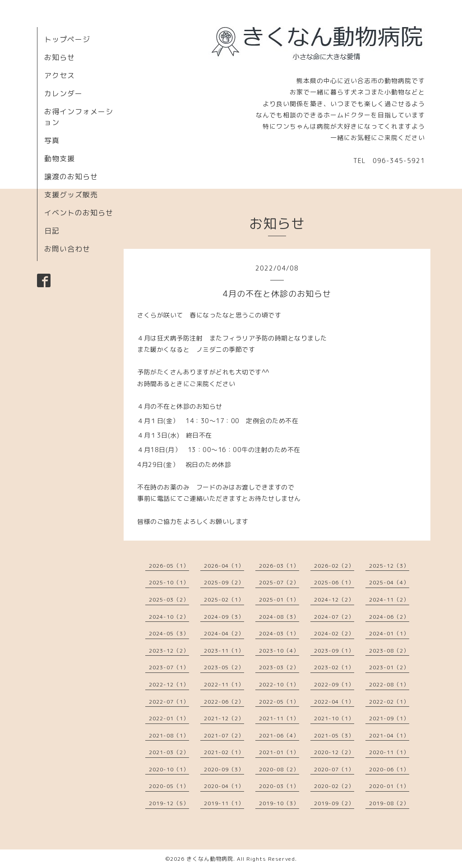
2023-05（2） (224, 667)
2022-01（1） (169, 718)
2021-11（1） (279, 718)
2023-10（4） (279, 651)
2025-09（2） (224, 582)
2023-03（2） (279, 667)
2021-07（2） (224, 735)
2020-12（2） (334, 752)
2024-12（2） (334, 600)
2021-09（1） (389, 718)
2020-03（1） (279, 786)
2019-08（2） (389, 803)
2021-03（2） (169, 752)
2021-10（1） (334, 718)
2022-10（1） (279, 684)
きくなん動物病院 (210, 859)
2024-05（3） (169, 633)
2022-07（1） (169, 702)
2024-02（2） (334, 633)
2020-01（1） (389, 786)
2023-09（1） (334, 651)
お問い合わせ (67, 249)
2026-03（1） (279, 566)
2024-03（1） (279, 633)
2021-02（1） (224, 752)
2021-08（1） (169, 735)
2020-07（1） (334, 769)
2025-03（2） (169, 600)
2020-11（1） (389, 752)
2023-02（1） (334, 667)
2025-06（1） (334, 582)
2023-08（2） (389, 651)
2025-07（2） (279, 582)
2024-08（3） (279, 617)
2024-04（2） (224, 633)
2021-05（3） (334, 735)
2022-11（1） (224, 684)
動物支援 (60, 159)
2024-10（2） (169, 617)
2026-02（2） (334, 566)
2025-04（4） (389, 582)
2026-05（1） (169, 566)
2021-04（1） (389, 735)
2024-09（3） (224, 617)
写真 (52, 140)
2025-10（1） (169, 582)
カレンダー (63, 93)
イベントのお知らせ (79, 213)
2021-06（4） (279, 735)
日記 (52, 231)
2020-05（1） (169, 786)
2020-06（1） (389, 769)
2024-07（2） (334, 617)
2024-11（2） (389, 600)
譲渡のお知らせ (71, 177)
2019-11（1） (224, 803)
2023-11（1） (224, 651)
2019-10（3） (279, 803)
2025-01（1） (279, 600)
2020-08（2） (279, 769)
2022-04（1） (334, 702)
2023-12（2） (169, 651)
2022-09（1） (334, 684)
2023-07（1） (169, 667)
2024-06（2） (389, 617)
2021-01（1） (279, 752)
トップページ (67, 39)
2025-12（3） (389, 566)
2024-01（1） (389, 633)
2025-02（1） (224, 600)
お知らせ (60, 57)
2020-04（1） (224, 786)
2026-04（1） (224, 566)
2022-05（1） (279, 702)
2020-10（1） (169, 769)
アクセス (60, 75)
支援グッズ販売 (71, 195)
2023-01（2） (389, 667)
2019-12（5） (169, 803)
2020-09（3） (224, 769)
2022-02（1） (389, 702)
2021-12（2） (224, 718)
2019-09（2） (334, 803)
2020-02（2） (334, 786)
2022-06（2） (224, 702)
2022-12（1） (169, 684)
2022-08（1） (389, 684)
